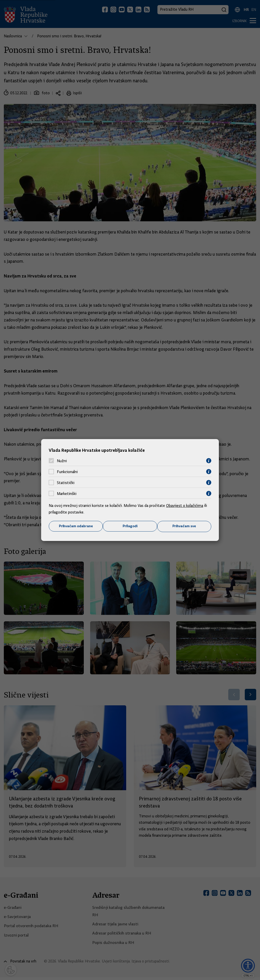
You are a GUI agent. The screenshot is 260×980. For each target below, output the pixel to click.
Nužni (62, 461)
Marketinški (67, 493)
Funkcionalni (67, 472)
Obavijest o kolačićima (185, 506)
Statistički (66, 483)
